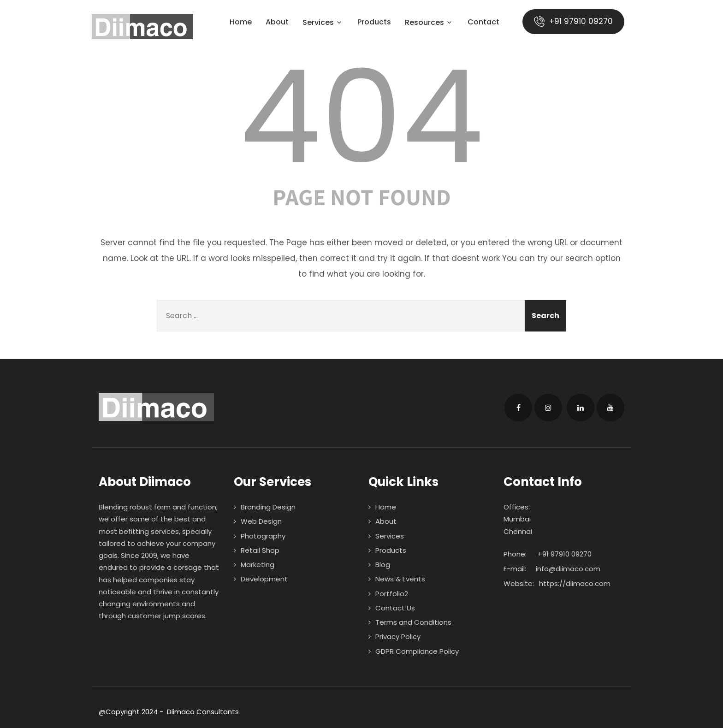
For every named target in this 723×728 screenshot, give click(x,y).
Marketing (258, 565)
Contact (483, 23)
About (277, 23)
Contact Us (395, 608)
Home (241, 23)
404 (361, 117)
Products (374, 23)
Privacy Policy (398, 636)
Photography (263, 536)
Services (323, 23)
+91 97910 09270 (573, 21)
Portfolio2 (392, 594)
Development (264, 579)
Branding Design (268, 507)
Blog (383, 565)
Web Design (261, 521)
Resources (429, 23)
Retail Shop (260, 550)
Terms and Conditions (413, 622)
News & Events (400, 579)
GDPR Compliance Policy (417, 651)
